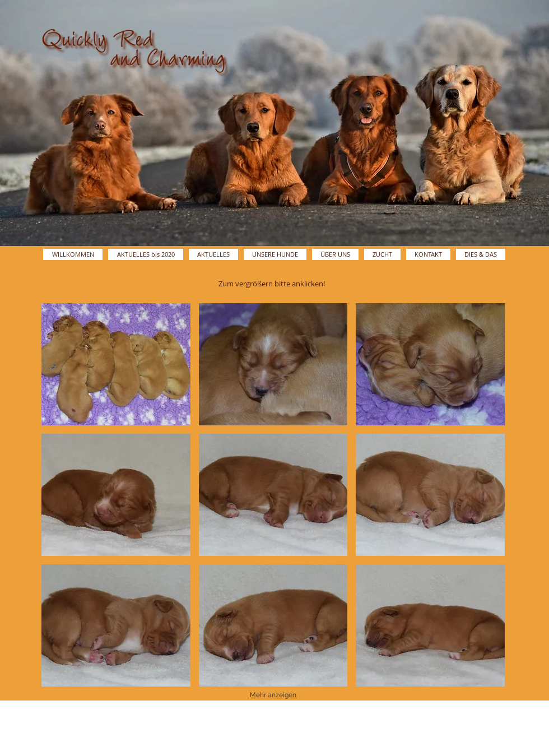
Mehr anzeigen (273, 695)
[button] (116, 364)
